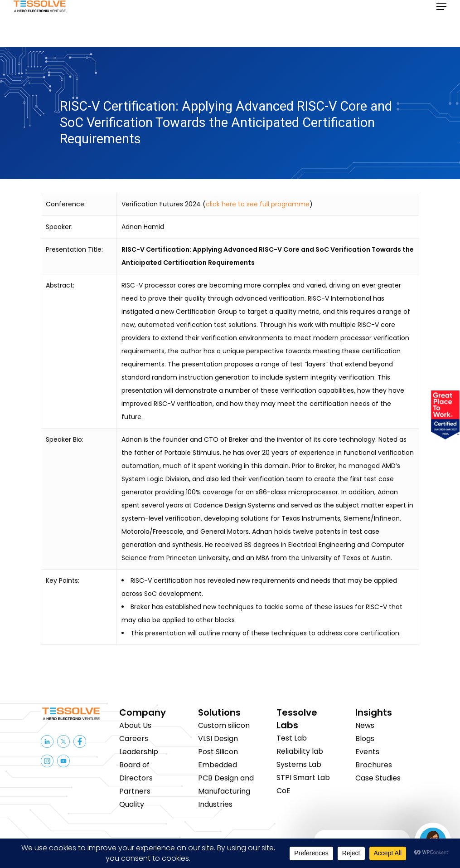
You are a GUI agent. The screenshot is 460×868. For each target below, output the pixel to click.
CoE (283, 791)
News (365, 725)
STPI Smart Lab (303, 778)
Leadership (139, 752)
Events (367, 752)
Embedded (218, 765)
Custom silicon (224, 725)
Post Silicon (218, 752)
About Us (135, 725)
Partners (135, 791)
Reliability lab (300, 751)
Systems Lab (299, 764)
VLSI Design (218, 739)
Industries (215, 804)
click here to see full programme (258, 204)
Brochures (374, 765)
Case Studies (378, 778)
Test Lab (292, 738)
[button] (441, 24)
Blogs (365, 739)
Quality (132, 804)
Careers (134, 739)
